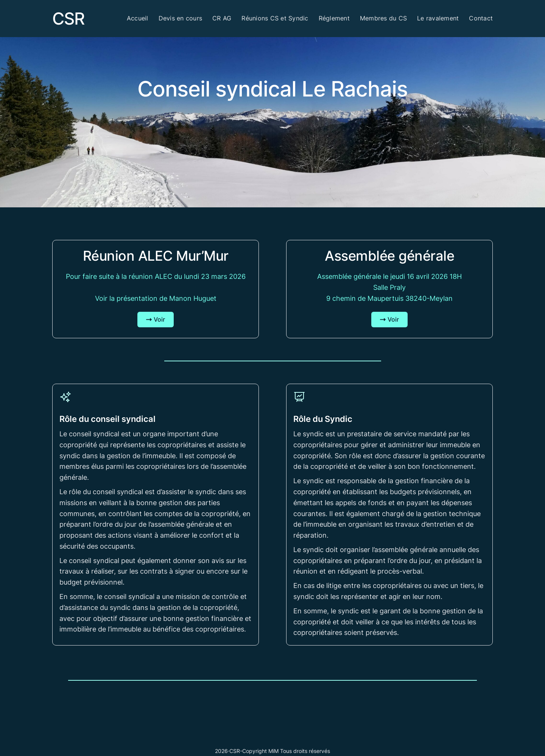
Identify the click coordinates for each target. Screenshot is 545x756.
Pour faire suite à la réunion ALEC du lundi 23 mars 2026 (156, 276)
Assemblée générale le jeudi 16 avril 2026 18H (389, 276)
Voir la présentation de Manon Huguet (156, 298)
